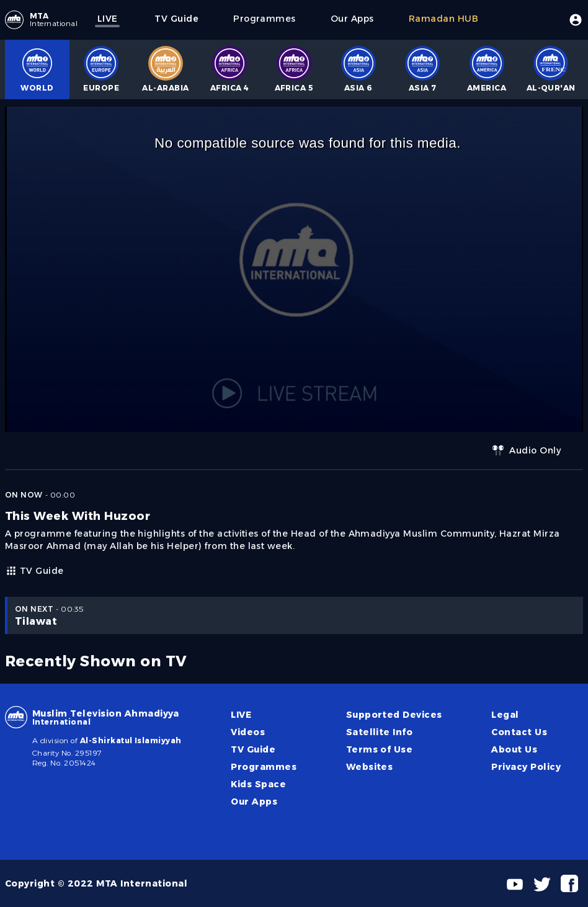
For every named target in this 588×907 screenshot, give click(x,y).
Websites (370, 767)
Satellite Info (380, 732)
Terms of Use (380, 749)
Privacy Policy (526, 767)
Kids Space (258, 784)
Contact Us (519, 732)
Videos (248, 732)
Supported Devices (394, 715)
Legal (505, 715)
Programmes (264, 767)
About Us (514, 749)
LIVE (241, 715)
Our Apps (254, 802)
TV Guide (34, 571)
